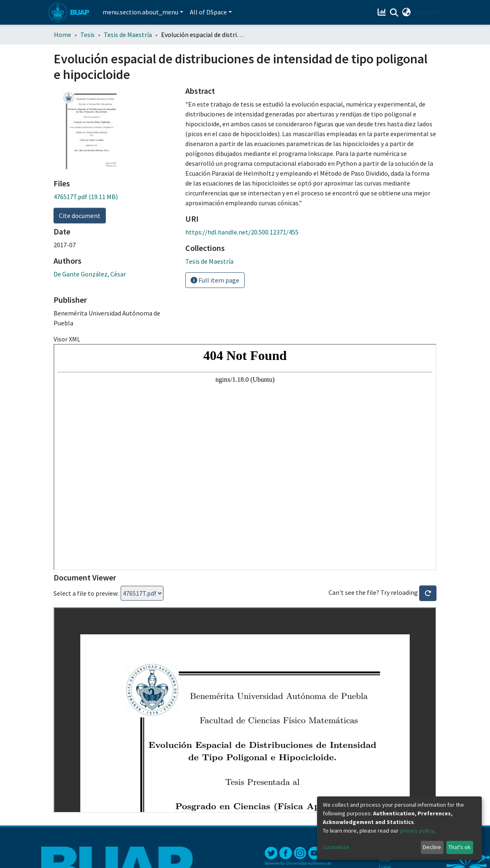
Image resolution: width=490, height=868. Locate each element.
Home (63, 35)
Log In (424, 12)
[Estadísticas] (383, 12)
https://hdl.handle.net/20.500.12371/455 (242, 232)
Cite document (80, 216)
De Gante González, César (90, 274)
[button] (407, 12)
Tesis (87, 35)
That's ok (460, 847)
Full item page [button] (215, 280)
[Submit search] (394, 13)
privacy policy (417, 831)
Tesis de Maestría (128, 35)
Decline (432, 847)
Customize (336, 847)
